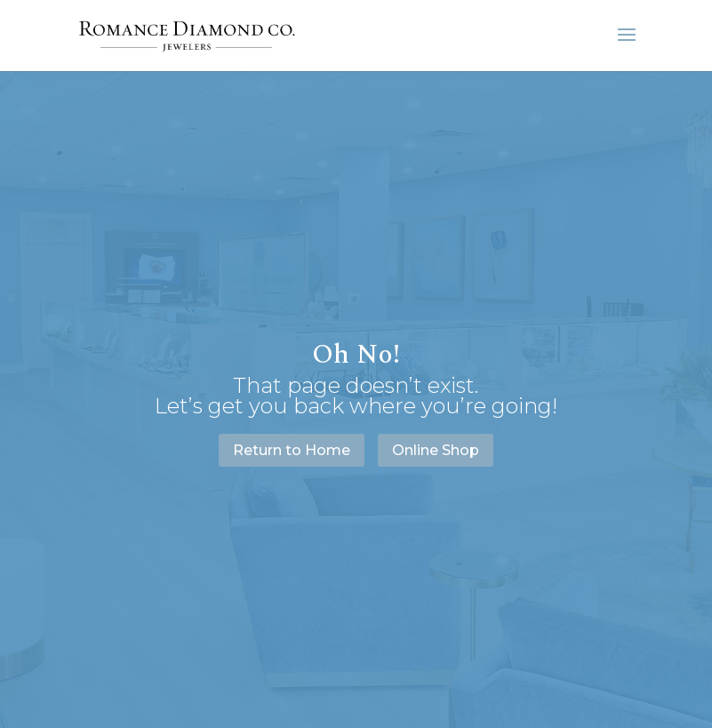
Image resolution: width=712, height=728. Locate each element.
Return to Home (292, 450)
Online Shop (436, 450)
